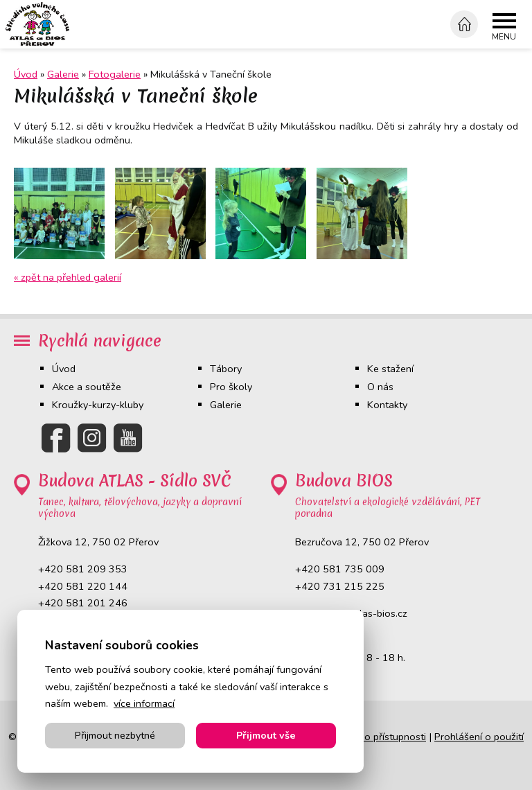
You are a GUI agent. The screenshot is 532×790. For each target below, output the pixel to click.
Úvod (64, 369)
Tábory (226, 369)
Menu (504, 37)
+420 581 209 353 (83, 569)
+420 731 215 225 (340, 586)
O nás (380, 387)
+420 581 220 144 (83, 586)
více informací (144, 703)
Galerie (63, 74)
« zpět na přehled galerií (68, 277)
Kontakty (387, 405)
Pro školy (231, 387)
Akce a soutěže (87, 387)
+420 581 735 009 (340, 569)
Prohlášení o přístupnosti (370, 737)
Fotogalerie (115, 74)
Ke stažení (390, 369)
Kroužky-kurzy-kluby (98, 405)
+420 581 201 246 (83, 603)
